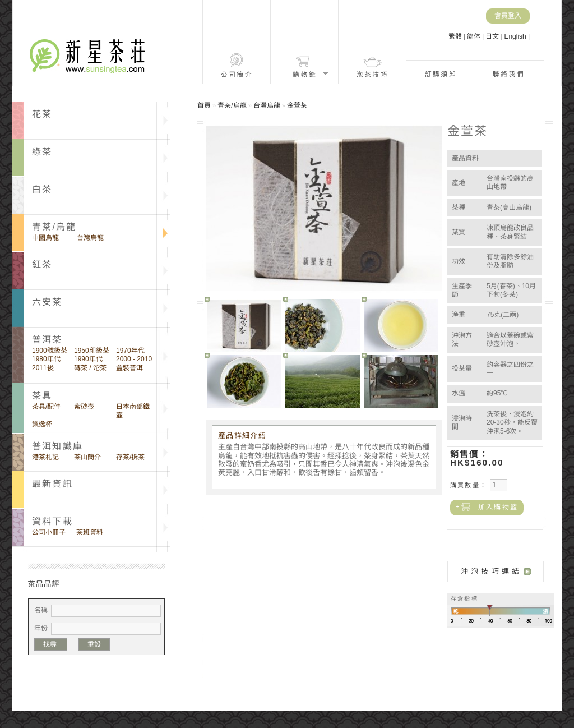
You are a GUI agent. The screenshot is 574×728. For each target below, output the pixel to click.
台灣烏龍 (90, 238)
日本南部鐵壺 (133, 411)
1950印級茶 (92, 351)
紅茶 (42, 264)
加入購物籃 (498, 507)
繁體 (456, 36)
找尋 (51, 644)
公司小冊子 (49, 532)
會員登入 (508, 16)
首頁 (204, 105)
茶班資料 (90, 532)
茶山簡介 (87, 457)
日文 (493, 36)
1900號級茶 (50, 351)
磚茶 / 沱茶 (90, 368)
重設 (94, 644)
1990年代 (88, 359)
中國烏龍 (45, 238)
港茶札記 (45, 457)
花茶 (42, 114)
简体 (475, 36)
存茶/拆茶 (130, 457)
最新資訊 (52, 484)
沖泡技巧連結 (491, 571)
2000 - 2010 (134, 359)
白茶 (42, 189)
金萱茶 (297, 105)
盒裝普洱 (129, 368)
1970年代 (130, 351)
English (516, 36)
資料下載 (52, 521)
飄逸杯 (42, 424)
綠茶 (42, 152)
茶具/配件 (46, 407)
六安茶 (47, 302)
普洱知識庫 (57, 446)
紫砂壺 (84, 407)
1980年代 (46, 359)
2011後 (43, 368)
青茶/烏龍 (54, 227)
